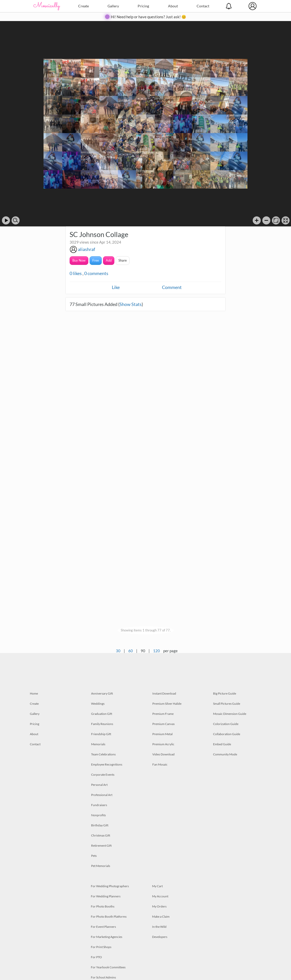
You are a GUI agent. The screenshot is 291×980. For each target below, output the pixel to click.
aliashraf (87, 249)
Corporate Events (103, 775)
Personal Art (99, 785)
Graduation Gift (102, 714)
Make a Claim (161, 917)
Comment (172, 287)
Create (84, 6)
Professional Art (102, 795)
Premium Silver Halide (167, 704)
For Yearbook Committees (108, 967)
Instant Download (164, 693)
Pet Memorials (101, 866)
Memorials (98, 744)
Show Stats (131, 304)
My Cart (157, 886)
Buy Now (79, 260)
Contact (203, 6)
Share (123, 260)
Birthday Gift (100, 825)
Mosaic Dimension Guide (230, 714)
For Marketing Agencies (107, 937)
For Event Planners (103, 927)
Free (96, 260)
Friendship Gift (101, 734)
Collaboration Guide (227, 734)
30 (118, 651)
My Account (160, 896)
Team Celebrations (103, 754)
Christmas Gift (101, 835)
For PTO (96, 957)
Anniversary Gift (102, 693)
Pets (94, 856)
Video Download (163, 754)
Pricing (143, 6)
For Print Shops (101, 947)
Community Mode (225, 754)
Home (34, 693)
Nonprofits (98, 815)
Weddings (98, 704)
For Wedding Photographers (110, 886)
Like (116, 287)
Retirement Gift (101, 846)
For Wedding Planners (106, 896)
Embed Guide (222, 744)
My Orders (159, 906)
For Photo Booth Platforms (109, 917)
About (173, 6)
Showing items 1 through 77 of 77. (146, 630)
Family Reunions (102, 724)
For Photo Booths (103, 906)
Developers (160, 937)
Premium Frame (163, 714)
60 (131, 651)
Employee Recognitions (107, 764)
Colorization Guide (226, 724)
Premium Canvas (163, 724)
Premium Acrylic (163, 744)
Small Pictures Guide (227, 704)
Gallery (113, 6)
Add (109, 260)
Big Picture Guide (225, 693)
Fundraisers (99, 805)
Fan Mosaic (160, 764)
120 (157, 651)
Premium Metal (162, 734)
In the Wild (159, 927)
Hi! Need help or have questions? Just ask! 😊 (149, 17)
